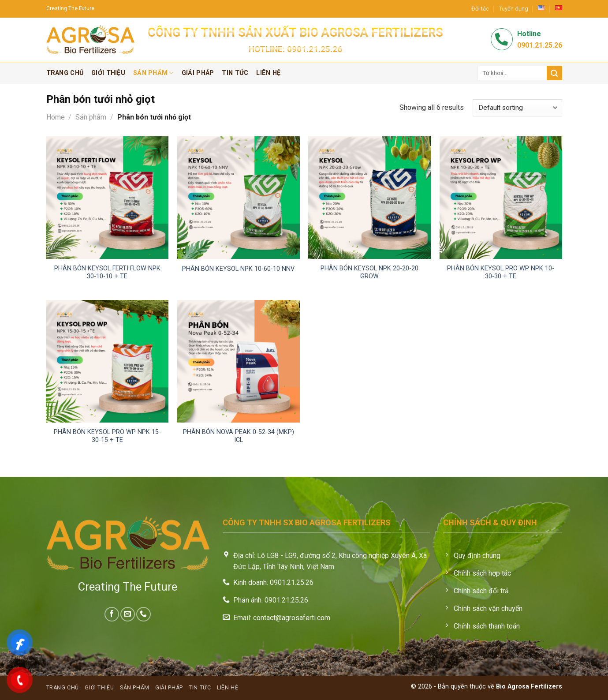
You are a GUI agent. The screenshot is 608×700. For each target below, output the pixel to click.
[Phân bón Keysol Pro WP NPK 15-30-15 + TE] (107, 361)
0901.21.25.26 (315, 49)
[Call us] (144, 614)
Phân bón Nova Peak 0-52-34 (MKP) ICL (239, 436)
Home (56, 117)
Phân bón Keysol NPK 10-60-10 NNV (238, 269)
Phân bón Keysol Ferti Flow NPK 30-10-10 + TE (107, 273)
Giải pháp (198, 73)
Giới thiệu (108, 73)
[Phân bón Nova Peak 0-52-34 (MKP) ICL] (239, 361)
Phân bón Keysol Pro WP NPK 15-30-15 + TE (107, 436)
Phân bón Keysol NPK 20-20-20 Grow (369, 273)
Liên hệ (268, 73)
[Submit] (554, 73)
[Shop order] (517, 108)
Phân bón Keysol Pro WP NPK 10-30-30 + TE (501, 273)
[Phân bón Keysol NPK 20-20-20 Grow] (369, 198)
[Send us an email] (128, 614)
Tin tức (235, 73)
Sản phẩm (153, 73)
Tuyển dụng (514, 9)
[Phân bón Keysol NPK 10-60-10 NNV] (239, 198)
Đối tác (480, 9)
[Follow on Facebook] (112, 614)
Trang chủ (65, 73)
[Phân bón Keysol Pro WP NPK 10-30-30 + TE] (501, 198)
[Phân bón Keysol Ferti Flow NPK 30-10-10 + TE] (107, 198)
